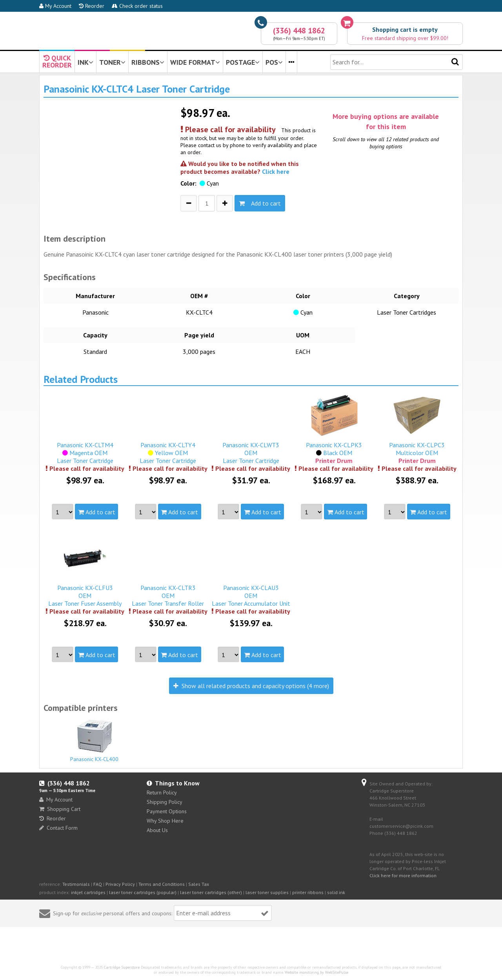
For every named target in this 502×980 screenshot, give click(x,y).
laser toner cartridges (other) (211, 892)
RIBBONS (148, 62)
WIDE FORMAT (195, 62)
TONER (112, 62)
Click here (276, 171)
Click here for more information (403, 875)
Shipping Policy (165, 802)
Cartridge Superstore (122, 967)
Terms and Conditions (162, 884)
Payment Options (167, 811)
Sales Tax (199, 884)
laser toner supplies (267, 892)
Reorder (92, 6)
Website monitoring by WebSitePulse (316, 972)
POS (274, 62)
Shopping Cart (60, 809)
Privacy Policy (120, 884)
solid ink (336, 892)
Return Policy (162, 792)
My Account (55, 6)
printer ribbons (308, 892)
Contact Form (58, 828)
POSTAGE (243, 62)
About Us (157, 830)
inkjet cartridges (88, 892)
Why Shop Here (165, 821)
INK (85, 62)
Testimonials (76, 884)
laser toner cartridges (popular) (143, 892)
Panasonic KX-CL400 (95, 741)
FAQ (98, 884)
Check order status (137, 6)
